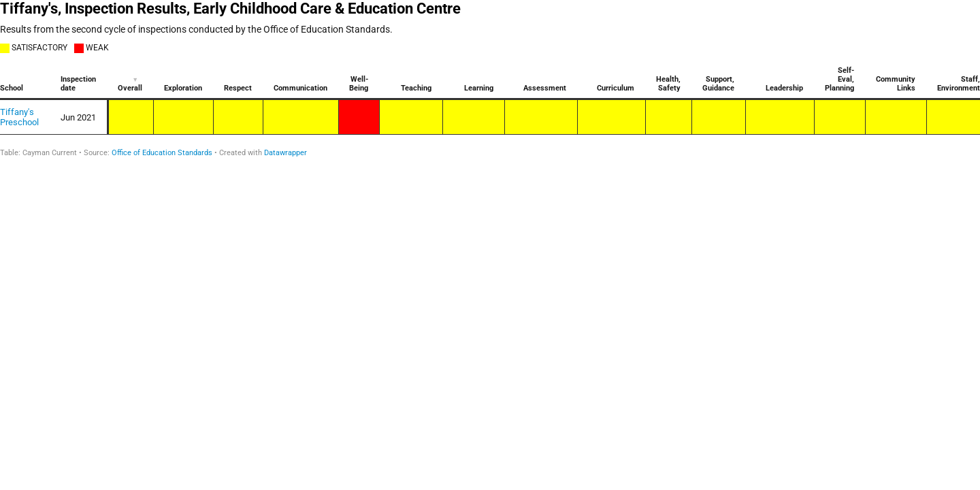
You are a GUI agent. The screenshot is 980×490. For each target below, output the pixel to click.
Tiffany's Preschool (19, 117)
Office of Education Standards (162, 153)
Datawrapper (285, 153)
